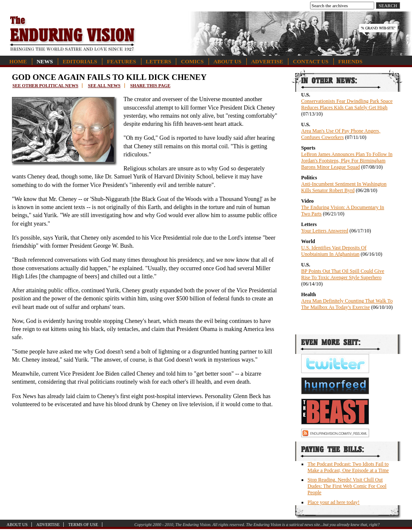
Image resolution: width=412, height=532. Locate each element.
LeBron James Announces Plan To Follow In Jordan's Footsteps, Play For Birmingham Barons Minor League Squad (347, 161)
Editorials (80, 61)
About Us (227, 61)
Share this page (150, 86)
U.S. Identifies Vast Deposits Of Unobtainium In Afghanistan (334, 251)
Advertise (267, 61)
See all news (104, 86)
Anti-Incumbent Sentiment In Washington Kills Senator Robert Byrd (344, 187)
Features (121, 61)
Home (18, 61)
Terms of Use (83, 525)
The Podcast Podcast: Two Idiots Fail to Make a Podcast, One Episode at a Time (348, 467)
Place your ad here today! (334, 502)
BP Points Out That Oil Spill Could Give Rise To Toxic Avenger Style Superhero (343, 274)
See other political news (45, 86)
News (45, 61)
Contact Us (311, 61)
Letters (158, 61)
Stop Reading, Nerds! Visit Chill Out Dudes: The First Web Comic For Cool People (347, 486)
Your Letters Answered (325, 231)
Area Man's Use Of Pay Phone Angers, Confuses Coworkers (341, 134)
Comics (192, 61)
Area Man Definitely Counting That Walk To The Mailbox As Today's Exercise (347, 304)
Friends (350, 61)
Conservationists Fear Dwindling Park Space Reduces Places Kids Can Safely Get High (347, 104)
